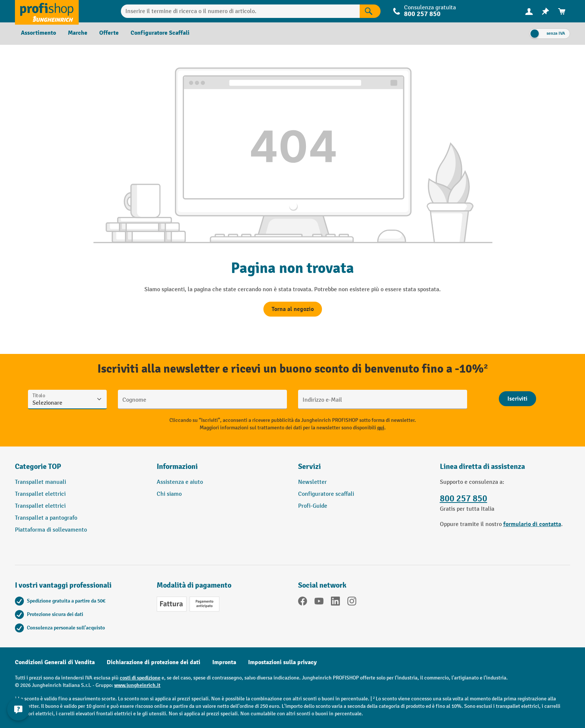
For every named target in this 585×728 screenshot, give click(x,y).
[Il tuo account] (529, 11)
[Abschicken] (517, 399)
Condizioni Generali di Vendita (55, 662)
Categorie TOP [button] (38, 466)
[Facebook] (303, 603)
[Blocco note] (545, 11)
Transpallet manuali (40, 482)
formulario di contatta (532, 524)
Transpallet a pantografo (46, 518)
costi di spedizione (140, 678)
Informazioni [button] (177, 466)
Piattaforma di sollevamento (51, 530)
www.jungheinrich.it (137, 685)
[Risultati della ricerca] (370, 11)
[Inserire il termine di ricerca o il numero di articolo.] (240, 11)
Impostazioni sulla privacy (282, 662)
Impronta (224, 662)
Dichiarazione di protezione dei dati (154, 662)
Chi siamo (169, 494)
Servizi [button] (309, 466)
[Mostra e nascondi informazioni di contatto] (19, 709)
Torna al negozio (293, 309)
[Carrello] (562, 11)
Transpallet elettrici (40, 494)
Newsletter (312, 482)
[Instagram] (352, 603)
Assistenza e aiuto (180, 482)
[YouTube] (319, 603)
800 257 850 (422, 14)
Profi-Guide (313, 506)
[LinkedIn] (335, 603)
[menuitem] (529, 11)
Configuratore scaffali (326, 494)
